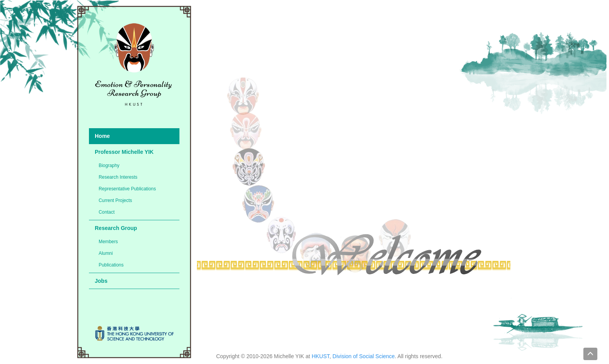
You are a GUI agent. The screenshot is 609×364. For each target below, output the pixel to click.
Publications (111, 265)
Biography (109, 165)
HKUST (320, 356)
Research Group (116, 228)
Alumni (106, 253)
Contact (107, 212)
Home (102, 136)
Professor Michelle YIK (124, 152)
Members (108, 242)
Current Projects (115, 200)
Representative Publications (127, 189)
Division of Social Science (364, 356)
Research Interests (118, 177)
